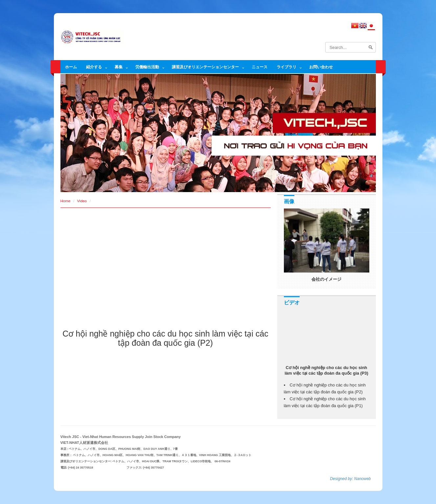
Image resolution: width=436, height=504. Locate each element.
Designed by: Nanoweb (350, 479)
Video (82, 201)
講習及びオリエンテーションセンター (205, 67)
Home (66, 201)
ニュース (260, 67)
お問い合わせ (321, 67)
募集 (119, 67)
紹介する (94, 67)
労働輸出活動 (147, 67)
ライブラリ (287, 67)
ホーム (71, 67)
